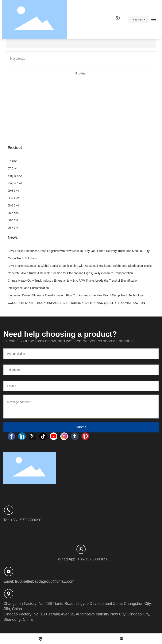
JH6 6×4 (13, 205)
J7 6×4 (12, 168)
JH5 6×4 (13, 191)
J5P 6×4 (13, 213)
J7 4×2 (12, 161)
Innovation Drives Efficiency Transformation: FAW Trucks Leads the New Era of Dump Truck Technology (76, 295)
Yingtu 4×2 (15, 176)
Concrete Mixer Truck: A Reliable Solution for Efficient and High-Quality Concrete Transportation (70, 273)
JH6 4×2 (13, 198)
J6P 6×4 (13, 228)
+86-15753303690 (26, 520)
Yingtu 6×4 (15, 183)
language (137, 19)
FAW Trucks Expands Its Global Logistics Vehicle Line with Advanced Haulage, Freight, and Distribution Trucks (80, 266)
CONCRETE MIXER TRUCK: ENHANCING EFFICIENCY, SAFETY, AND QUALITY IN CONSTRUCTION (76, 303)
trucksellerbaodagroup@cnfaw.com (45, 581)
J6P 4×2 (13, 220)
